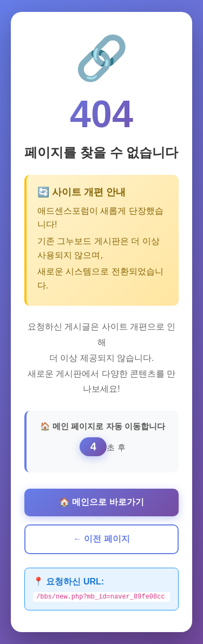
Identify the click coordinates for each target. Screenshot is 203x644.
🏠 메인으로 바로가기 (101, 501)
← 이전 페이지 (101, 538)
